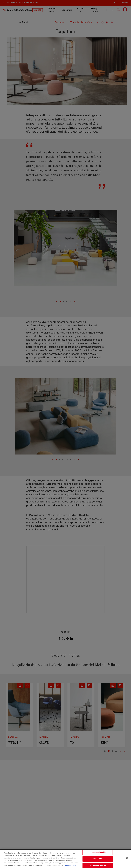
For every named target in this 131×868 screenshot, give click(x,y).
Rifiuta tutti (98, 859)
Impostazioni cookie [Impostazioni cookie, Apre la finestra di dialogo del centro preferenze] (98, 852)
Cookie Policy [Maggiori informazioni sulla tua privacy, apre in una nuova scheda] (70, 865)
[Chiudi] (127, 858)
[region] (65, 859)
